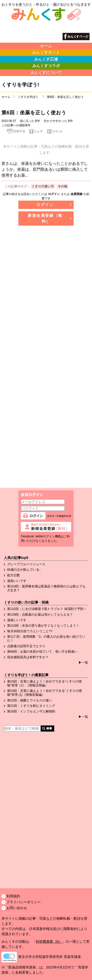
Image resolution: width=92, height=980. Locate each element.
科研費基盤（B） (49, 941)
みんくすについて (46, 73)
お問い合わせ (17, 908)
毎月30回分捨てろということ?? (30, 631)
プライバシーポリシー (24, 902)
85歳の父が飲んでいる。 (25, 570)
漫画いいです (17, 581)
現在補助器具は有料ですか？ (28, 657)
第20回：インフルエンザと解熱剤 (31, 711)
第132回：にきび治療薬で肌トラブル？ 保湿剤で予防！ (47, 609)
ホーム (46, 46)
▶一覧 (83, 663)
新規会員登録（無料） (45, 218)
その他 (62, 186)
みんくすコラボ (46, 66)
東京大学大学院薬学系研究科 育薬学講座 (50, 957)
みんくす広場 (46, 59)
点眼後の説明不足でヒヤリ (26, 646)
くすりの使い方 (43, 186)
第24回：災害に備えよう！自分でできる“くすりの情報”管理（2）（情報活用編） (45, 683)
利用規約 (13, 896)
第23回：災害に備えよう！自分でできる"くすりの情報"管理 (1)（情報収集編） (45, 693)
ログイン (54, 194)
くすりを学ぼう (28, 97)
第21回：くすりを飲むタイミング (31, 706)
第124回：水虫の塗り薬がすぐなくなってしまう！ (43, 625)
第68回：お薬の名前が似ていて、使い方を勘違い (42, 651)
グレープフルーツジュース (26, 564)
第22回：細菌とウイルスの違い (30, 700)
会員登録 (77, 194)
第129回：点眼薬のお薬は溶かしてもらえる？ (40, 614)
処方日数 (13, 575)
